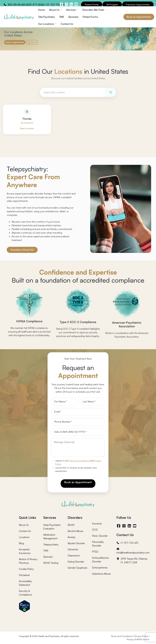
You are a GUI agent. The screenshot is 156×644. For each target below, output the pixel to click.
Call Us (32, 42)
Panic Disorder (100, 536)
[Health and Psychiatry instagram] (66, 4)
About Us (24, 525)
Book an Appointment (139, 17)
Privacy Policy (141, 636)
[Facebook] (119, 526)
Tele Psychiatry (46, 17)
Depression (74, 555)
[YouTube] (135, 526)
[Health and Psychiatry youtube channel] (76, 4)
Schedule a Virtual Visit (22, 250)
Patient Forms (90, 17)
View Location (27, 129)
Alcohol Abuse (75, 531)
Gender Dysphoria (77, 568)
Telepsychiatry (51, 544)
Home (41, 10)
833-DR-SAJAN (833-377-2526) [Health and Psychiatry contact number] (26, 5)
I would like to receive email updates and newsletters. (76, 469)
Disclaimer (24, 575)
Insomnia (97, 524)
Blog (21, 543)
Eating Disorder (76, 562)
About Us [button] (55, 10)
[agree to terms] (53, 461)
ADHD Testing (51, 563)
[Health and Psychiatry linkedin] (71, 4)
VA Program (112, 5)
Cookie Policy (26, 569)
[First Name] (64, 402)
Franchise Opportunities (138, 5)
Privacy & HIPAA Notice (138, 639)
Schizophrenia (100, 568)
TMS (62, 17)
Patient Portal (92, 5)
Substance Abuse (101, 574)
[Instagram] (124, 526)
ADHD (71, 525)
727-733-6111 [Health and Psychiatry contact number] (58, 5)
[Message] (78, 448)
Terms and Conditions (122, 636)
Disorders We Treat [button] (93, 10)
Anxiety (72, 537)
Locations (24, 537)
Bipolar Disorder (76, 543)
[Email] (78, 412)
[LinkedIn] (130, 526)
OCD (95, 530)
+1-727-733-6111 (127, 543)
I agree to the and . (78, 462)
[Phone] (78, 422)
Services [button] (71, 10)
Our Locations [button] (46, 24)
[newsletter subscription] (53, 468)
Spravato (73, 17)
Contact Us (67, 24)
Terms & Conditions (79, 461)
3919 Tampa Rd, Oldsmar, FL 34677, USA (132, 561)
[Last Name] (92, 402)
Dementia (73, 549)
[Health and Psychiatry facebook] (61, 4)
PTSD (95, 552)
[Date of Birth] (78, 432)
